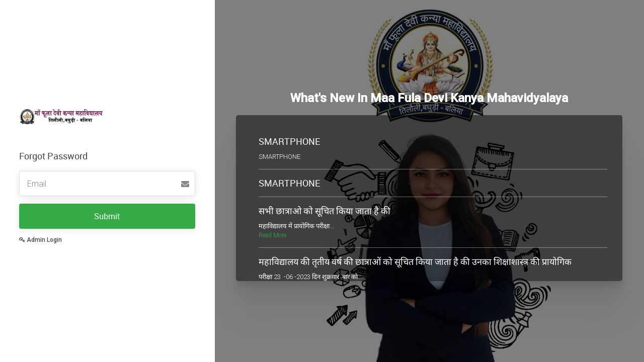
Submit (107, 216)
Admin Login (41, 240)
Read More (272, 235)
